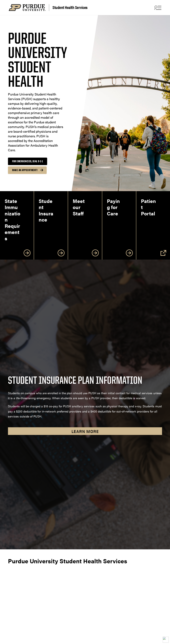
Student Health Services (70, 7)
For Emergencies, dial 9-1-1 (28, 161)
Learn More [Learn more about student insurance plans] (85, 431)
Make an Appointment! (25, 170)
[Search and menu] (157, 8)
